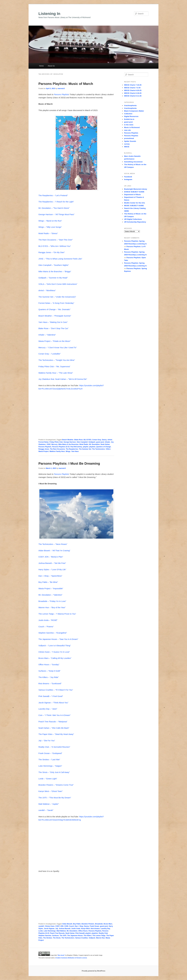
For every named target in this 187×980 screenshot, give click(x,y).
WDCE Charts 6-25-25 (133, 90)
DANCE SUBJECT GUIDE (134, 192)
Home (41, 66)
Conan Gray (97, 440)
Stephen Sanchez (45, 936)
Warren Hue (100, 938)
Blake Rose (79, 440)
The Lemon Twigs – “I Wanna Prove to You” (57, 614)
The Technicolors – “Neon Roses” (53, 544)
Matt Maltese (61, 931)
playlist (86, 447)
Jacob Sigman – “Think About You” (53, 703)
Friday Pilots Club (56, 442)
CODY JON (59, 926)
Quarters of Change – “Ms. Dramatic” (54, 309)
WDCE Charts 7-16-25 (133, 85)
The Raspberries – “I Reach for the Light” (56, 202)
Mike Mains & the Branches (68, 444)
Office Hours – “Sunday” (49, 664)
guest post (100, 442)
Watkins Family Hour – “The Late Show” (56, 373)
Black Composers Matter (134, 111)
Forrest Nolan (44, 442)
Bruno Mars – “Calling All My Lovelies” (55, 658)
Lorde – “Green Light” (48, 779)
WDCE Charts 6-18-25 (133, 93)
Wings (68, 451)
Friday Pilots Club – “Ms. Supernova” (54, 366)
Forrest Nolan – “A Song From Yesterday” (56, 303)
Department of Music (133, 195)
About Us (51, 66)
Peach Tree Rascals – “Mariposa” (53, 722)
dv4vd (110, 440)
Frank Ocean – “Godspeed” (50, 753)
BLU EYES (88, 440)
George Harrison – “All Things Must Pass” (56, 214)
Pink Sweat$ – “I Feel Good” (51, 696)
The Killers (88, 936)
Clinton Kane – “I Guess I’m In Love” (54, 652)
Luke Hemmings (50, 931)
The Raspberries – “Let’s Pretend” (53, 195)
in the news (129, 125)
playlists (92, 447)
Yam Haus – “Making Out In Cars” (53, 322)
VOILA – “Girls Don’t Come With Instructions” (58, 284)
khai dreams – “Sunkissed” (50, 683)
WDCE (127, 147)
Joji (57, 929)
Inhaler (107, 442)
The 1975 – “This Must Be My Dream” (55, 798)
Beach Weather (68, 440)
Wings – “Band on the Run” (50, 221)
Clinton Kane (50, 926)
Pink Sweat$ (80, 933)
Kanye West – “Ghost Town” (51, 791)
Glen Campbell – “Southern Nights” (54, 265)
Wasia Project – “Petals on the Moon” (55, 341)
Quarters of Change (104, 447)
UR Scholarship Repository (135, 222)
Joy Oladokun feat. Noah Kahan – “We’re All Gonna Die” (63, 379)
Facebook (128, 177)
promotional (129, 138)
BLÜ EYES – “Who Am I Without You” (55, 246)
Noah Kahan (105, 444)
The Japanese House (75, 936)
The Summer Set (85, 449)
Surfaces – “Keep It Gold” (49, 671)
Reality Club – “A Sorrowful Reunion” (54, 747)
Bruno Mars (108, 924)
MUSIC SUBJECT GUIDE (134, 206)
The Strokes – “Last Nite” (49, 759)
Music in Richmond (132, 127)
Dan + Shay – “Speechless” (50, 576)
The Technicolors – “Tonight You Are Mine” (57, 360)
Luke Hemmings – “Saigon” (50, 766)
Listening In (49, 14)
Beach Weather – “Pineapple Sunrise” (55, 316)
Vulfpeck (92, 938)
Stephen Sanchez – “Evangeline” (53, 633)
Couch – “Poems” (46, 627)
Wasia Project (44, 451)
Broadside (99, 924)
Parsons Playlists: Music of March (66, 84)
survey (127, 144)
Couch (71, 926)
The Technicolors (98, 449)
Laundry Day (105, 929)
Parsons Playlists (61, 94)
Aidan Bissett (67, 924)
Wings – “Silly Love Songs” (50, 227)
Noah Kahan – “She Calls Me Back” (54, 728)
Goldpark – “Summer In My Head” (53, 278)
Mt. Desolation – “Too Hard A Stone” (54, 208)
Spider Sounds (130, 141)
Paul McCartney (76, 447)
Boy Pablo (77, 924)
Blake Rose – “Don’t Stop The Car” (54, 328)
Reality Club (103, 933)
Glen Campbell (82, 442)
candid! (41, 926)
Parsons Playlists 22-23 (61, 447)
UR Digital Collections (133, 219)
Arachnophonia (130, 105)
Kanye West (85, 929)
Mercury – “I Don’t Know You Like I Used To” (58, 347)
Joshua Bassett (65, 929)
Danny (104, 440)
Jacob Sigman (49, 929)
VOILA (108, 449)
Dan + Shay (79, 926)
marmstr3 (61, 89)
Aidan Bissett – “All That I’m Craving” (54, 551)
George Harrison (70, 442)
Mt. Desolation (94, 444)
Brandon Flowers (88, 924)
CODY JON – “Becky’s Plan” (51, 557)
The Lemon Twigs (99, 936)
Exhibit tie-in (129, 119)
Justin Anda (76, 929)
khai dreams (95, 929)
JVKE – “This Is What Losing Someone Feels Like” (60, 259)
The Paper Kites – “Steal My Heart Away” (56, 734)
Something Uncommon (133, 162)
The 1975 (63, 936)
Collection (128, 114)
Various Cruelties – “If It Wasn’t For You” (56, 690)
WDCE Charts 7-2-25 (132, 88)
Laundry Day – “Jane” (48, 709)
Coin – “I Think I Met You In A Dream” (54, 715)
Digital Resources (131, 116)
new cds (127, 130)
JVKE (49, 444)
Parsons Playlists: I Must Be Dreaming (69, 463)
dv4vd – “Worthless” (47, 290)
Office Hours (83, 931)
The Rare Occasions (57, 449)
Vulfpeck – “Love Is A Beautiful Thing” (55, 646)
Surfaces (56, 936)
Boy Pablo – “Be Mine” (48, 582)
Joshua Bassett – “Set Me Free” (52, 563)
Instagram (128, 179)
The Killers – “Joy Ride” (49, 677)
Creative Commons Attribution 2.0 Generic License (71, 958)
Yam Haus (75, 451)
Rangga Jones (44, 449)
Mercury (54, 444)
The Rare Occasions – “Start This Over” (56, 240)
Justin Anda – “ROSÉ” (48, 620)
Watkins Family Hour (57, 451)
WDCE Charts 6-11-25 (133, 96)
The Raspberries (72, 449)
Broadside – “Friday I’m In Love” (52, 601)
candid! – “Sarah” (46, 810)
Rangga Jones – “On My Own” (52, 252)
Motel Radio (84, 444)
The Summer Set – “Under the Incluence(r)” (57, 297)
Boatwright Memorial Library (136, 189)
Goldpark (92, 442)
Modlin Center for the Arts (135, 203)
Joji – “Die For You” (47, 741)
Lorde (41, 931)
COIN (66, 926)
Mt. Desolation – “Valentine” (50, 595)
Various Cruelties (82, 938)
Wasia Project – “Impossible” (51, 588)
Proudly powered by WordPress (93, 971)
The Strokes (48, 938)
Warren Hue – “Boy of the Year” (52, 607)
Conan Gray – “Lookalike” (50, 354)
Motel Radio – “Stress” (48, 233)
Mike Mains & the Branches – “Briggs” (55, 271)
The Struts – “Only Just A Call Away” (54, 772)
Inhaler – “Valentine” (47, 335)
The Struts (57, 938)
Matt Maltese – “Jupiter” (49, 804)
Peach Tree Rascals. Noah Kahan (62, 933)
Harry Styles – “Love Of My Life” (52, 569)
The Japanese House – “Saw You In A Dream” (58, 639)
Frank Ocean (94, 926)
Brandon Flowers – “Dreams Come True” (56, 785)
